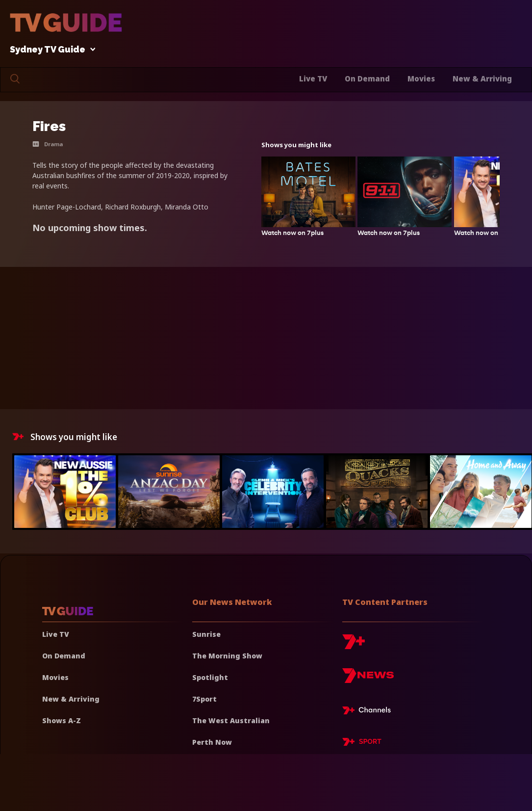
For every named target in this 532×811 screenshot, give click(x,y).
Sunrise (206, 634)
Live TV (313, 78)
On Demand (367, 78)
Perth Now (212, 742)
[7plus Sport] (362, 743)
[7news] (368, 679)
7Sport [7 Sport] (204, 699)
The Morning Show (227, 656)
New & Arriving (482, 78)
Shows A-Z (62, 720)
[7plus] (354, 645)
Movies (421, 78)
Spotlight (210, 677)
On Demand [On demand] (64, 656)
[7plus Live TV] (369, 712)
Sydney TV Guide (50, 50)
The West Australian (231, 720)
